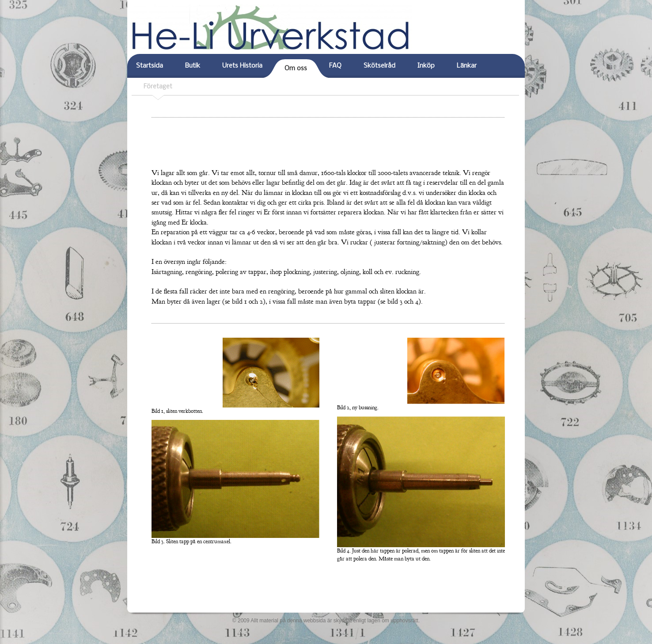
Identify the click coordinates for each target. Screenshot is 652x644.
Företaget (158, 87)
